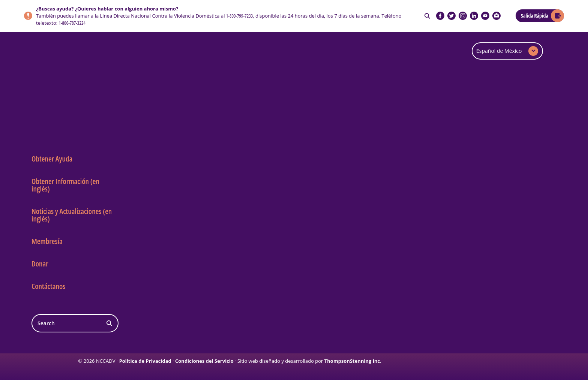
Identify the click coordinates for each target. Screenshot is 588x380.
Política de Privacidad (145, 361)
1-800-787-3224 (72, 23)
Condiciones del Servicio (204, 361)
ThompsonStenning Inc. (353, 361)
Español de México (499, 51)
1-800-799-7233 (239, 16)
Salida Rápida (535, 16)
